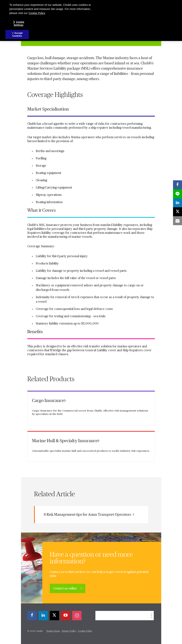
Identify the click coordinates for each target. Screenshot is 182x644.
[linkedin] (43, 616)
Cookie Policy (85, 631)
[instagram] (77, 616)
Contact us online (65, 589)
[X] (54, 616)
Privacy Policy (69, 631)
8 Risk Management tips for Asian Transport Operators (89, 514)
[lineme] (178, 194)
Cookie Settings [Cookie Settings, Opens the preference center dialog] (19, 23)
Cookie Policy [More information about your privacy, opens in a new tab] (37, 13)
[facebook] (32, 616)
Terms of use (53, 631)
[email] (178, 221)
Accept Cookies (17, 35)
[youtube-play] (66, 616)
